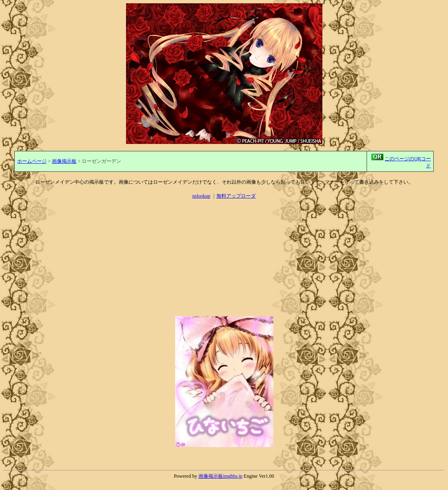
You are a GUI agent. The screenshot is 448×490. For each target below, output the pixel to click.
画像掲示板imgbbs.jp (221, 476)
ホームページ (32, 161)
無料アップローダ (236, 196)
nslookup (201, 196)
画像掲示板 (64, 161)
